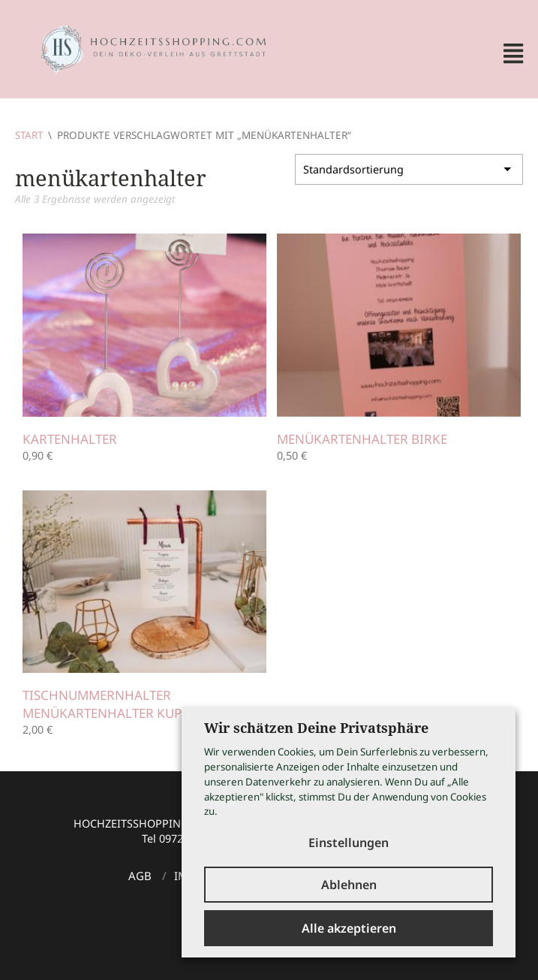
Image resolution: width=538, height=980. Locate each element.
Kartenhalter (71, 439)
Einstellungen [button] (349, 843)
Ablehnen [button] (349, 885)
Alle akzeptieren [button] (349, 928)
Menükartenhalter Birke (365, 439)
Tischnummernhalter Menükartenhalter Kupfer (116, 704)
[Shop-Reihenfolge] (409, 168)
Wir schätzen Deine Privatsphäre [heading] (316, 728)
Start (30, 135)
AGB (140, 876)
